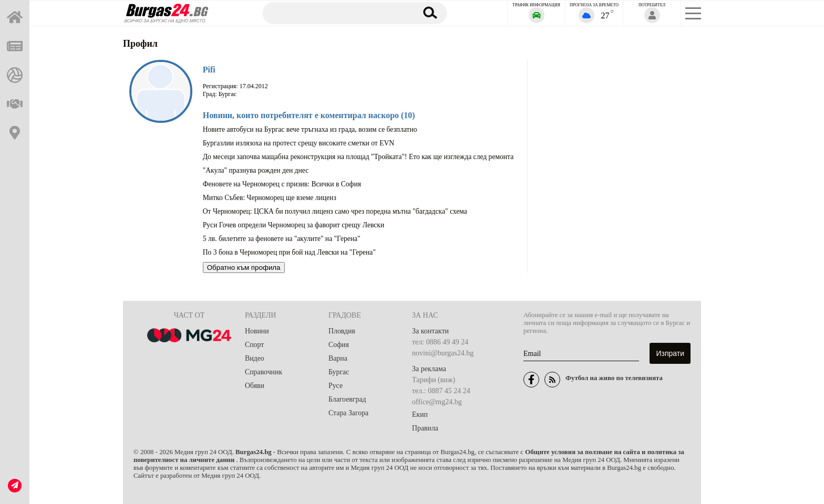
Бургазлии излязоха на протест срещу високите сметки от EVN (298, 143)
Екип (420, 414)
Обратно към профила (244, 267)
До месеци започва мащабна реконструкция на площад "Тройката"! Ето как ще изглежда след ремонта (358, 157)
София (339, 345)
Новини (257, 331)
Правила (425, 428)
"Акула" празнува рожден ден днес (256, 170)
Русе (336, 386)
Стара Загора (349, 413)
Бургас (339, 372)
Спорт (255, 345)
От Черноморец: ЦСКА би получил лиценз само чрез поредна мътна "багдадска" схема (335, 211)
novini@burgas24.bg (443, 353)
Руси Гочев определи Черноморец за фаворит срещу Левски (294, 225)
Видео (255, 358)
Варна (338, 358)
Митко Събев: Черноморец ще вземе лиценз (270, 198)
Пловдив (342, 331)
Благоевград (348, 399)
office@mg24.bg (437, 402)
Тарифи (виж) (434, 380)
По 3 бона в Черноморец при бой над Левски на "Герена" (289, 252)
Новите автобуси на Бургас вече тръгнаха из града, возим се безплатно (310, 129)
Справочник (264, 372)
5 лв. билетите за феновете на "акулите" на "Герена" (282, 239)
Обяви (255, 386)
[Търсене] (335, 13)
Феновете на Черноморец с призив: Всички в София (282, 184)
